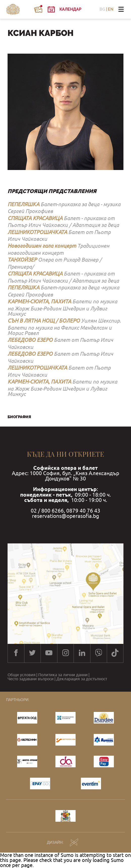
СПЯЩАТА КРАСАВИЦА (35, 218)
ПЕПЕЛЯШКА (23, 204)
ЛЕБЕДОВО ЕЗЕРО (30, 340)
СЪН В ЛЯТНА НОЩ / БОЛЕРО (44, 321)
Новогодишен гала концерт (42, 246)
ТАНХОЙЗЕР (22, 260)
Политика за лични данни (63, 675)
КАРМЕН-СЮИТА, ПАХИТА (39, 301)
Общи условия (22, 675)
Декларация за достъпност (82, 679)
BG (102, 9)
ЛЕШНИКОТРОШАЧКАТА (37, 232)
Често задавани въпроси (31, 679)
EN (111, 9)
